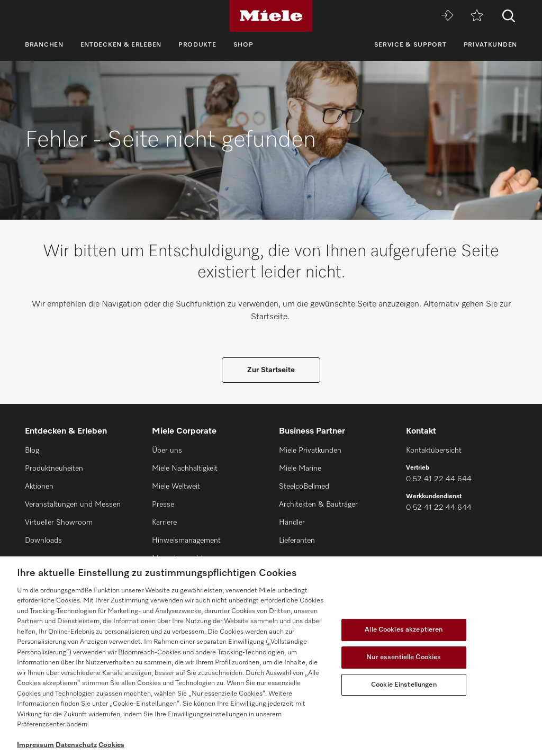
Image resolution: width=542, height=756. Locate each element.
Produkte (197, 45)
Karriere (164, 523)
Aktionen (39, 487)
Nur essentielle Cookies (404, 657)
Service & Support (410, 45)
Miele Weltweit (176, 487)
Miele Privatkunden (310, 451)
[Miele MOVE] (447, 16)
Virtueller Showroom (59, 523)
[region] (271, 656)
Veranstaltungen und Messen (73, 505)
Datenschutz (76, 745)
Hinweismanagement (186, 541)
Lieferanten (297, 541)
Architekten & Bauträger (318, 505)
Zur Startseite (271, 370)
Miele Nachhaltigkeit (185, 469)
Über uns (167, 451)
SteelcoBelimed (304, 487)
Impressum (35, 745)
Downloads (43, 541)
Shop (243, 45)
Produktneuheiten (54, 469)
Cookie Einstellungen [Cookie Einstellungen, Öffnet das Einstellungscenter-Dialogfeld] (404, 685)
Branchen (44, 45)
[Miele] (271, 16)
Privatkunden (490, 45)
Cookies (111, 745)
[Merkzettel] (477, 16)
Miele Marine (300, 469)
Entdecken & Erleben (121, 45)
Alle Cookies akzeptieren (404, 630)
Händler (292, 523)
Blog (32, 451)
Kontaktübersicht (434, 451)
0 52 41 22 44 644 (439, 479)
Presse (163, 505)
